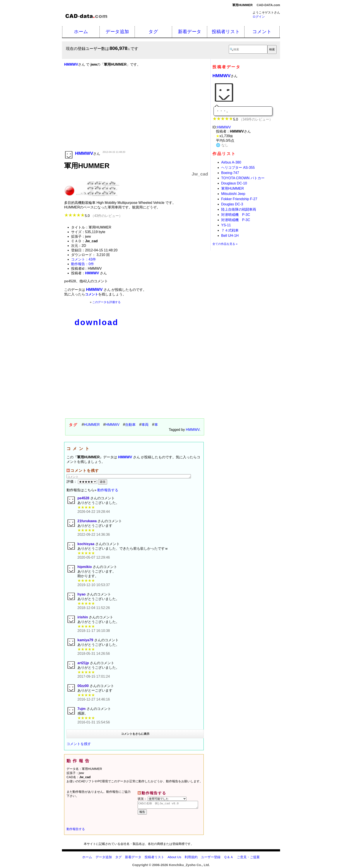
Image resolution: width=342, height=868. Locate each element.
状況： (162, 799)
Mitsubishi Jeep (233, 194)
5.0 (93, 216)
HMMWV (113, 425)
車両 (145, 425)
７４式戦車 (230, 230)
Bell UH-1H (230, 236)
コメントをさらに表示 (135, 734)
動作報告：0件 (83, 264)
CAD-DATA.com (268, 5)
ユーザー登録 (211, 858)
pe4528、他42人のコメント (86, 281)
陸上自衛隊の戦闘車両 (239, 209)
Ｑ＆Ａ (229, 858)
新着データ (190, 32)
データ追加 (117, 32)
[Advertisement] (136, 115)
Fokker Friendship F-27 (239, 199)
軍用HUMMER (233, 188)
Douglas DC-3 (232, 204)
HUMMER (92, 425)
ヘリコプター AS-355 (238, 168)
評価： (82, 482)
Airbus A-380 (231, 162)
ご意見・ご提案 (248, 858)
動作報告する (108, 490)
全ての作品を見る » (225, 244)
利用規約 (191, 858)
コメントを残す (79, 744)
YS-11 (226, 225)
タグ (153, 32)
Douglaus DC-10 (234, 183)
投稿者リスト (226, 32)
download (97, 322)
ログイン (259, 17)
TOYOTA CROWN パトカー (243, 178)
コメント (262, 32)
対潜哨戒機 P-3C (236, 215)
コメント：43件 (84, 259)
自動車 (130, 425)
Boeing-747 (230, 173)
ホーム (81, 32)
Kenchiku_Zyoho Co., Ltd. (189, 866)
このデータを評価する (106, 302)
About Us (174, 858)
